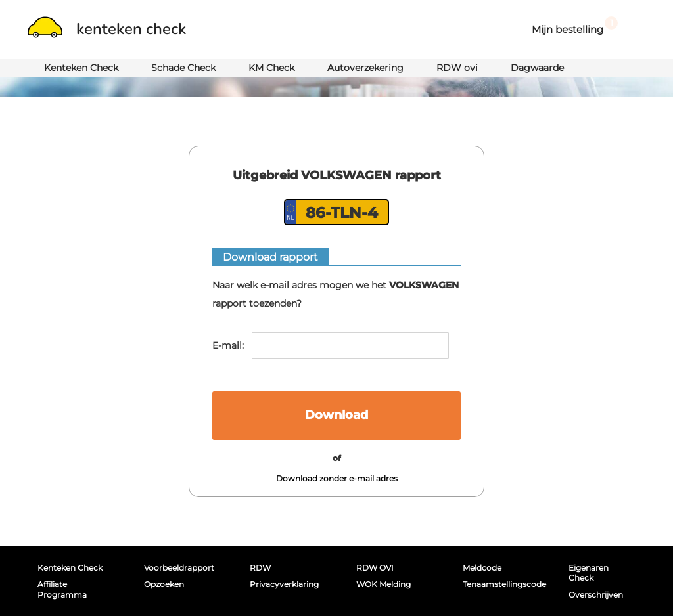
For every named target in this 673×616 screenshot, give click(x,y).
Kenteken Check (81, 68)
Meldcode (482, 568)
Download (336, 415)
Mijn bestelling (575, 26)
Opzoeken (164, 584)
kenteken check (107, 29)
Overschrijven (596, 595)
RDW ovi (457, 68)
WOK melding (383, 584)
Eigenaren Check (589, 573)
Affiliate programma (62, 589)
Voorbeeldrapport (179, 568)
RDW (260, 568)
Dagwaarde (537, 68)
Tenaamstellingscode (501, 584)
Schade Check (183, 68)
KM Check (271, 68)
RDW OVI (375, 568)
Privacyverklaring (284, 584)
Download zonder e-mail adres (337, 478)
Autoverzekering (365, 68)
